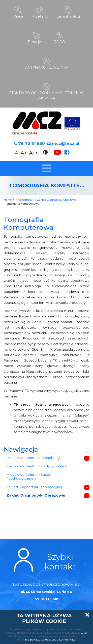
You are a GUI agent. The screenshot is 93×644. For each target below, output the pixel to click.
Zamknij (87, 615)
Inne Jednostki (24, 197)
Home (8, 197)
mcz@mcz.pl (66, 141)
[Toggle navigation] (46, 166)
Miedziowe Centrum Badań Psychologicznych (29, 474)
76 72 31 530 (31, 141)
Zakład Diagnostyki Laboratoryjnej (34, 485)
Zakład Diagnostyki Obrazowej (57, 197)
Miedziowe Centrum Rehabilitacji (33, 455)
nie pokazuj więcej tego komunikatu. (51, 640)
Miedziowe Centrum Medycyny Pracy (37, 464)
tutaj (84, 633)
